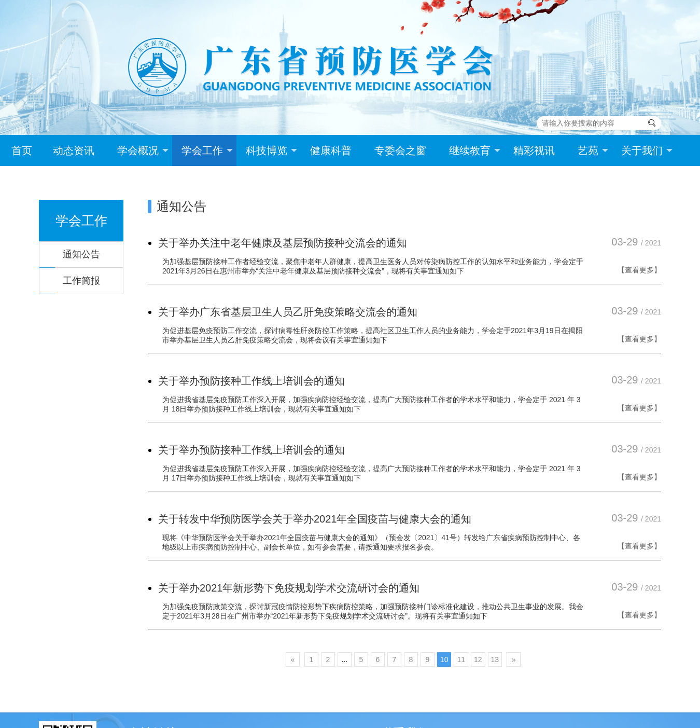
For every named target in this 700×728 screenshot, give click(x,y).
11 (461, 660)
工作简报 (81, 281)
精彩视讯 (534, 150)
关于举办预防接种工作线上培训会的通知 (251, 381)
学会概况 (143, 150)
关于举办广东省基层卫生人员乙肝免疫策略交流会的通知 (288, 312)
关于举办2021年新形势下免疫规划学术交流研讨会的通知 (289, 588)
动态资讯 (74, 150)
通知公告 (81, 254)
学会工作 (207, 150)
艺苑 (593, 150)
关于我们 (647, 150)
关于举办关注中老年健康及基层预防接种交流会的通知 (283, 243)
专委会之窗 (400, 150)
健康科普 (331, 150)
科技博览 (271, 150)
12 (478, 660)
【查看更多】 (639, 270)
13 (495, 660)
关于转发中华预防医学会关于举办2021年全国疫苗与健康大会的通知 (315, 519)
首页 (22, 150)
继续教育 (475, 150)
